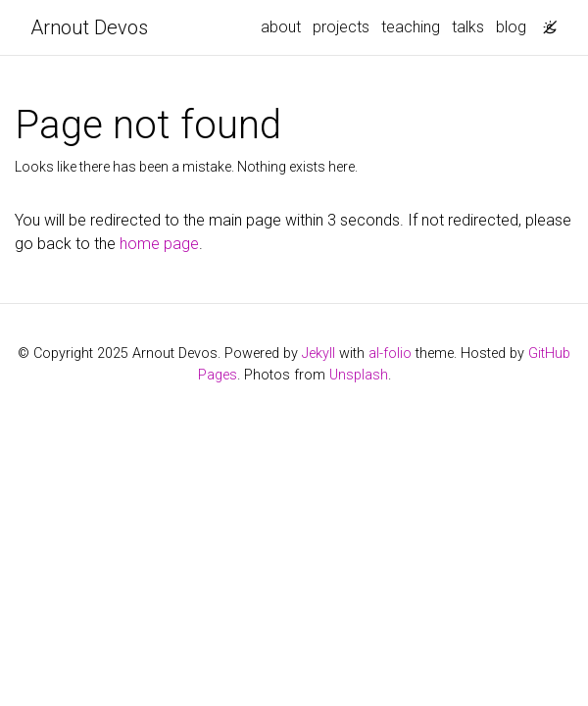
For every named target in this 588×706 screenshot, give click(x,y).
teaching (411, 27)
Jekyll (318, 353)
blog (511, 27)
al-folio (390, 353)
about (281, 27)
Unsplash (359, 375)
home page (159, 244)
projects (341, 27)
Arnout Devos (89, 27)
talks (468, 27)
